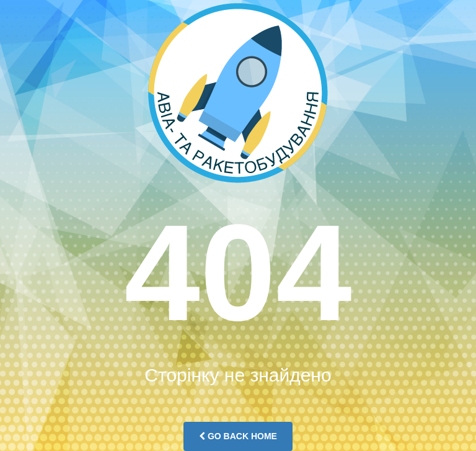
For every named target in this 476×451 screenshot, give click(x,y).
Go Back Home (238, 436)
